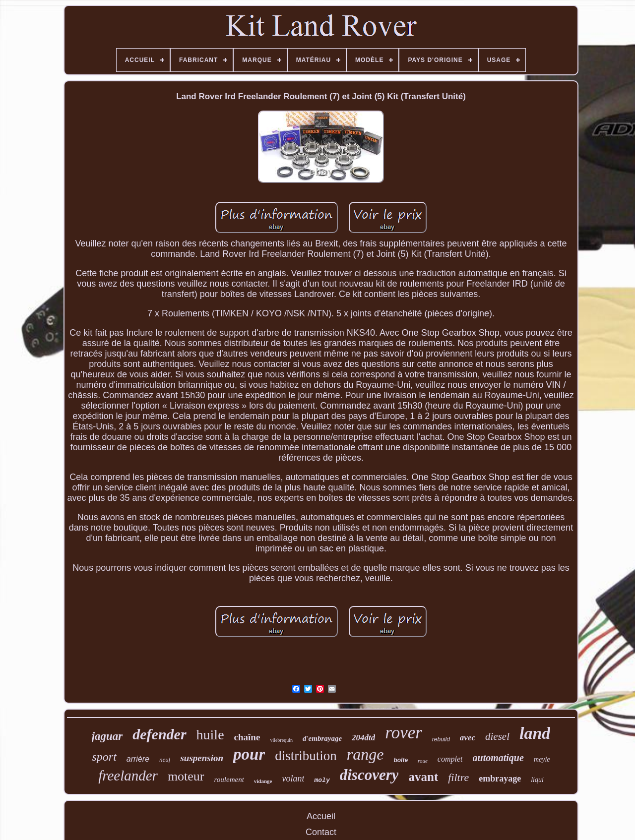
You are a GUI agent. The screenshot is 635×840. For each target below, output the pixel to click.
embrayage (500, 779)
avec (468, 738)
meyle (542, 759)
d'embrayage (322, 738)
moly (322, 780)
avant (423, 777)
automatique (498, 758)
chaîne (247, 737)
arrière (138, 759)
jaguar (107, 736)
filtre (458, 777)
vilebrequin (281, 740)
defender (159, 734)
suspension (202, 758)
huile (210, 735)
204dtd (363, 738)
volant (293, 779)
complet (450, 759)
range (365, 754)
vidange (263, 781)
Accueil (321, 816)
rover (404, 733)
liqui (537, 780)
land (535, 733)
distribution (306, 756)
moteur (186, 776)
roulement (229, 780)
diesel (497, 736)
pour (249, 754)
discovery (369, 775)
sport (104, 757)
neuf (165, 759)
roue (423, 761)
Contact (321, 832)
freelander (128, 776)
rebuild (441, 739)
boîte (401, 760)
